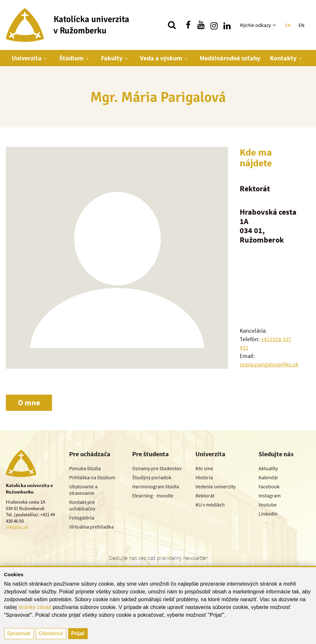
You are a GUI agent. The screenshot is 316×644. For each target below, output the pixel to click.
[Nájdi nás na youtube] (201, 25)
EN (301, 25)
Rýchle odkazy (255, 25)
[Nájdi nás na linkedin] (227, 25)
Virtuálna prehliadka (91, 527)
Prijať (78, 633)
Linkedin (268, 514)
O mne (29, 403)
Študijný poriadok (152, 477)
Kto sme (204, 468)
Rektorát (205, 495)
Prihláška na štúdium (92, 477)
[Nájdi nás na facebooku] (188, 25)
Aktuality (268, 468)
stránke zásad (35, 607)
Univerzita (27, 58)
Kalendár (268, 477)
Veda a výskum (161, 58)
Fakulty (112, 58)
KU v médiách (210, 505)
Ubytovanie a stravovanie (83, 490)
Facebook (269, 486)
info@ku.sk (17, 527)
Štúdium (71, 58)
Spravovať (19, 633)
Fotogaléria (82, 518)
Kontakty (283, 58)
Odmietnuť (51, 633)
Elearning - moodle (153, 495)
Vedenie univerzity (215, 486)
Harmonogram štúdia (156, 486)
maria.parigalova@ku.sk (269, 364)
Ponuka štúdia (85, 468)
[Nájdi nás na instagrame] (214, 25)
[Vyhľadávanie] (172, 25)
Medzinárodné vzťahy (230, 58)
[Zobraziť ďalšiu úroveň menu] (275, 25)
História (204, 477)
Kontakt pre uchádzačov (82, 505)
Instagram (270, 495)
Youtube (268, 505)
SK (288, 25)
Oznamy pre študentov (157, 468)
